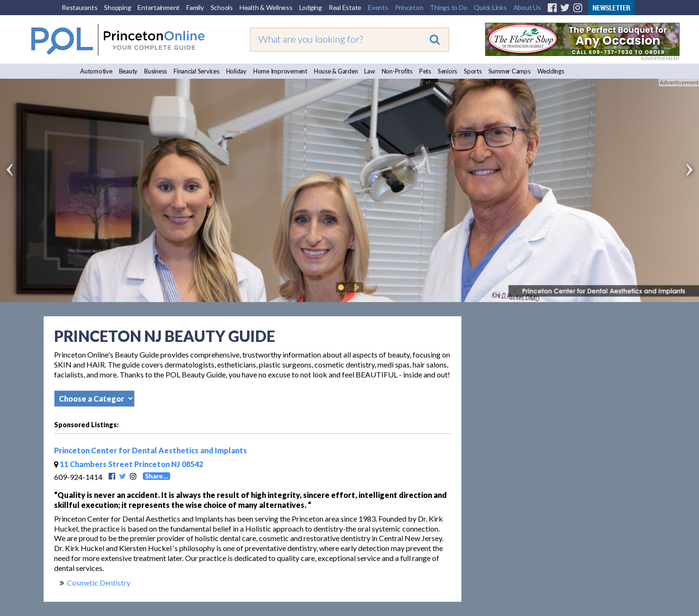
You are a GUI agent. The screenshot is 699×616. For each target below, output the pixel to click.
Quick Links (490, 7)
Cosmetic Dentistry (99, 583)
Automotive (96, 71)
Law (369, 71)
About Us (527, 7)
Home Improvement (280, 71)
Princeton (409, 7)
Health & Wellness (266, 7)
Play (355, 287)
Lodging (311, 7)
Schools (222, 7)
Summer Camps (510, 71)
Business (156, 71)
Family (195, 7)
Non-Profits (397, 71)
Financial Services (197, 71)
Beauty (129, 71)
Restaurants (79, 7)
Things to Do (448, 7)
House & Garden (336, 71)
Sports (473, 71)
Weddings (551, 71)
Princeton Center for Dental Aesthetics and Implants (151, 450)
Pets (425, 71)
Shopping (117, 7)
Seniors (447, 71)
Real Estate (345, 7)
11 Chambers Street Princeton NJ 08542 (129, 464)
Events (378, 7)
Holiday (236, 71)
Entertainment (159, 7)
